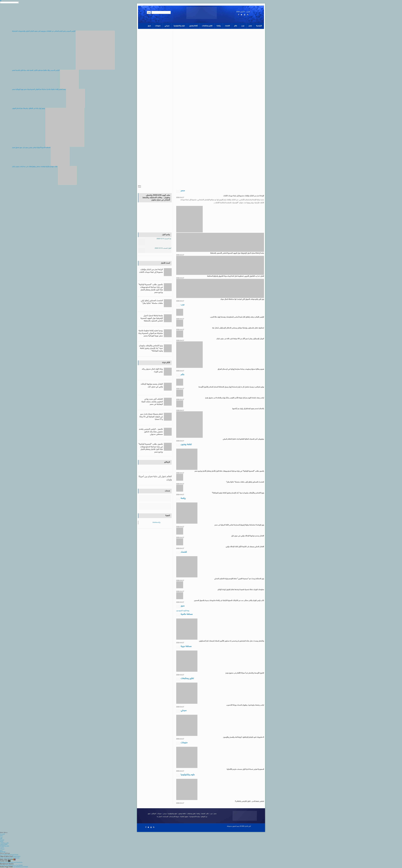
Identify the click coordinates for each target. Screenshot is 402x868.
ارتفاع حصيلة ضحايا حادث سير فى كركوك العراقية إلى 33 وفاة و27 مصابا (151, 417)
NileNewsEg (156, 523)
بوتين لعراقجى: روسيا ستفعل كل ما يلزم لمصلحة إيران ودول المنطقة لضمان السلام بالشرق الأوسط (231, 387)
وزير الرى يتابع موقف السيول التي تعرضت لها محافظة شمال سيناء (242, 299)
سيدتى (165, 814)
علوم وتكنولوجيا (172, 814)
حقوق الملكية (184, 817)
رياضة (198, 814)
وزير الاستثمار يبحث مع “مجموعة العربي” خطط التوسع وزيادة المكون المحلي (239, 579)
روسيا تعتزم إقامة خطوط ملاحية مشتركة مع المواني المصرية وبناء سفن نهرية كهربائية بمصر (151, 333)
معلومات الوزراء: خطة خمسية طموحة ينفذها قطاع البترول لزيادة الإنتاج (241, 590)
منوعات (159, 814)
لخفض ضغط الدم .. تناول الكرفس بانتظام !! (249, 802)
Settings (3, 852)
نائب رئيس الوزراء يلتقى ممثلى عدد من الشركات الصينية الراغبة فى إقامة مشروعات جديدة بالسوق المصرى (229, 601)
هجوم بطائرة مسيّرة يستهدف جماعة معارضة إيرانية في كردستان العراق (241, 369)
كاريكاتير (167, 462)
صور (149, 814)
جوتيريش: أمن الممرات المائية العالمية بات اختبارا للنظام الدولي (243, 439)
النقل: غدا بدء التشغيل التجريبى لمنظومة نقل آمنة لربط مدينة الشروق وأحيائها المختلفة (236, 276)
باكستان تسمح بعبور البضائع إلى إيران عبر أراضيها (248, 409)
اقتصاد (203, 814)
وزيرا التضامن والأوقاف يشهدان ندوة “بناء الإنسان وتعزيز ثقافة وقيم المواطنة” (238, 493)
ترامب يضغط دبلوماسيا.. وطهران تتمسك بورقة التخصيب (245, 705)
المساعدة (165, 817)
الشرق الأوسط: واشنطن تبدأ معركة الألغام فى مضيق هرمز (245, 673)
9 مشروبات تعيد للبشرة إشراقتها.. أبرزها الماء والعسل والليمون (244, 737)
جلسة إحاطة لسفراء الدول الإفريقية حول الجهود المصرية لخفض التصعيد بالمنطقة (237, 253)
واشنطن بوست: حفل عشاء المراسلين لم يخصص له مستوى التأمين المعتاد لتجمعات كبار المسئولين (232, 641)
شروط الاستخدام (174, 817)
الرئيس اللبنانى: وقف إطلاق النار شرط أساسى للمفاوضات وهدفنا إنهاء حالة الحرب (237, 317)
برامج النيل (166, 235)
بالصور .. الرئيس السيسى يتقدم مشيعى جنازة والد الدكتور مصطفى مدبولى (151, 432)
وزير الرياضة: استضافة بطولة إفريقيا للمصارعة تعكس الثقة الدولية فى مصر (239, 525)
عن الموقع (204, 817)
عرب (211, 814)
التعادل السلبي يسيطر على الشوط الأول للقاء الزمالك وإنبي (245, 547)
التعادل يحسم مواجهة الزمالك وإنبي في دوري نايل (248, 536)
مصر (215, 814)
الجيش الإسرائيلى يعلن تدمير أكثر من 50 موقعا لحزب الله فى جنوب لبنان (240, 339)
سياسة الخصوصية (195, 817)
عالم (208, 814)
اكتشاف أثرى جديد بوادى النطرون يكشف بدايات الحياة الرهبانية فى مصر (152, 402)
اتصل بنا (159, 817)
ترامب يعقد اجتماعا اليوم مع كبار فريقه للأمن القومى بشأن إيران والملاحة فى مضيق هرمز (235, 398)
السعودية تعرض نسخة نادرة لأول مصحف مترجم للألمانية (245, 770)
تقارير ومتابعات (191, 814)
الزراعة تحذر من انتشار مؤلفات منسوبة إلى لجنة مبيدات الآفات (244, 196)
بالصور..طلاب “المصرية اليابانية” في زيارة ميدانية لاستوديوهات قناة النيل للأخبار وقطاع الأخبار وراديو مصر (229, 471)
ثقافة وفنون (182, 814)
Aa (13, 857)
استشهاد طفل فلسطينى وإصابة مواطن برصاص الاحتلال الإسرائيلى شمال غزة (238, 328)
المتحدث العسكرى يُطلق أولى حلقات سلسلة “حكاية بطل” (245, 482)
